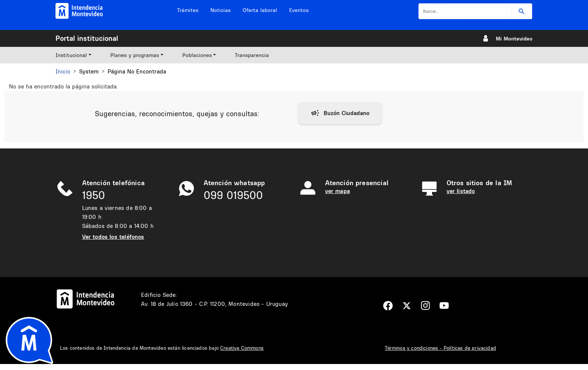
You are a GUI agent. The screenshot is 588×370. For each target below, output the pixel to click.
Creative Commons (242, 348)
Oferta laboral (260, 10)
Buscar (522, 11)
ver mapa (337, 191)
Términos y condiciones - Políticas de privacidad (440, 348)
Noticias (220, 10)
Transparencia (252, 55)
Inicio (63, 71)
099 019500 (233, 195)
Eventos (299, 10)
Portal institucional (87, 38)
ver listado (461, 191)
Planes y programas (135, 55)
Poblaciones (197, 55)
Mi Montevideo (514, 39)
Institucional (71, 55)
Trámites (188, 10)
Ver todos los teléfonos (113, 237)
